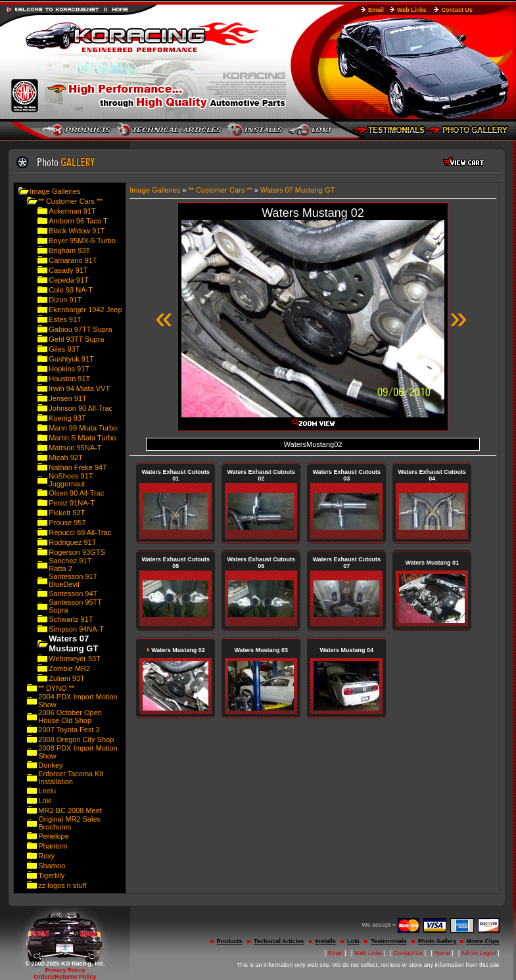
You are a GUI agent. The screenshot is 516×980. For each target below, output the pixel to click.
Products (230, 941)
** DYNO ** (56, 688)
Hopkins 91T (69, 369)
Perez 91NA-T (72, 503)
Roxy (46, 856)
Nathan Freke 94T (78, 467)
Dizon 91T (65, 300)
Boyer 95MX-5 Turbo (82, 241)
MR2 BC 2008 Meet (70, 810)
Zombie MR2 (69, 668)
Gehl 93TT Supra (76, 339)
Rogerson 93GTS (77, 552)
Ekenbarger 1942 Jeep (85, 310)
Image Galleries (55, 191)
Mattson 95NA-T (75, 448)
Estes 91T (65, 319)
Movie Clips (483, 941)
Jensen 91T (67, 398)
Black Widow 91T (77, 231)
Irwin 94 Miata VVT (79, 388)
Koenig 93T (67, 418)
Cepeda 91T (69, 280)
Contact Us (457, 10)
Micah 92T (65, 457)
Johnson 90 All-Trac (81, 408)
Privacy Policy (65, 970)
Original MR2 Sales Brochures (69, 823)
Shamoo (52, 866)
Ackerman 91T (72, 211)
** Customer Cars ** (70, 201)
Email (376, 10)
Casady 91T (68, 270)
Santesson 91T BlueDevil (73, 580)
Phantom (53, 846)
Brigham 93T (69, 250)
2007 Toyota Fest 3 (69, 730)
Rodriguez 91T (72, 542)
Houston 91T (69, 379)
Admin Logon (479, 953)
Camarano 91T (73, 260)
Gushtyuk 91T (71, 359)
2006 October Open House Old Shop (70, 716)
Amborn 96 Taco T (78, 221)
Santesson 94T (73, 594)
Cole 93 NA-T (71, 290)
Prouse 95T (67, 523)
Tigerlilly (51, 875)
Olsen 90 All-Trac (76, 493)
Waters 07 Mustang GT (297, 190)
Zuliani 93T (66, 678)
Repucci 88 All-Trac (80, 532)
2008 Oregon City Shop (76, 739)
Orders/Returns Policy (65, 977)
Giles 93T (64, 349)
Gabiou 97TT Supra (80, 329)
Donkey (50, 765)
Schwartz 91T (71, 619)
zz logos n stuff (62, 885)
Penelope (54, 836)
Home (442, 953)
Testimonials (388, 941)
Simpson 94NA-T (76, 629)
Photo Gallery (437, 941)
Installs (326, 941)
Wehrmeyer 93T (75, 659)
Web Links (412, 10)
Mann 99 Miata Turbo (83, 428)
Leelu (47, 791)
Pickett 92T (67, 513)
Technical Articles (279, 941)
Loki (45, 801)
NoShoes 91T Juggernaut (71, 480)
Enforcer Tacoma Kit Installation (71, 778)
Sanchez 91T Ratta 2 (70, 565)
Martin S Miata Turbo (82, 438)
